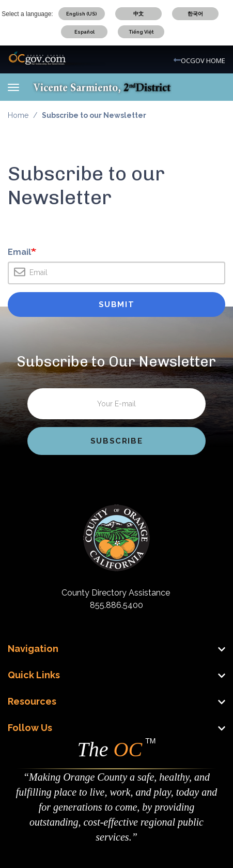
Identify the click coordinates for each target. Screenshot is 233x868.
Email (19, 253)
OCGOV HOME (203, 60)
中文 (138, 14)
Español (84, 32)
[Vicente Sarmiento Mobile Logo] (102, 87)
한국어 (195, 14)
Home (18, 115)
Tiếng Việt (141, 32)
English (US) (81, 14)
